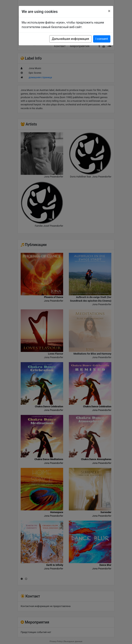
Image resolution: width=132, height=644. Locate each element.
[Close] (109, 11)
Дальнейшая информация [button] (70, 39)
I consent (102, 39)
